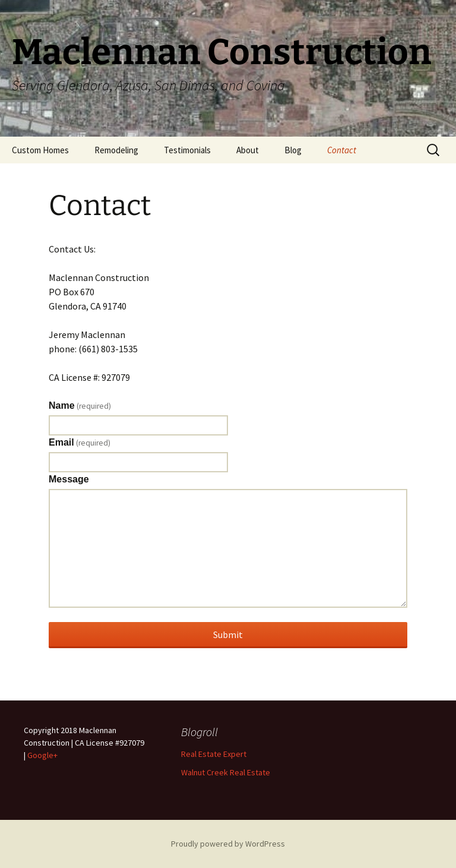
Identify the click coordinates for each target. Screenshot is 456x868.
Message (69, 479)
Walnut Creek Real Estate (226, 772)
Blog (293, 150)
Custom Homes (40, 150)
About (248, 150)
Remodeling (116, 150)
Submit (228, 635)
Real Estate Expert (214, 754)
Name (80, 406)
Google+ (42, 755)
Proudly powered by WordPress (228, 844)
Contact (342, 150)
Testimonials (187, 150)
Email (80, 443)
